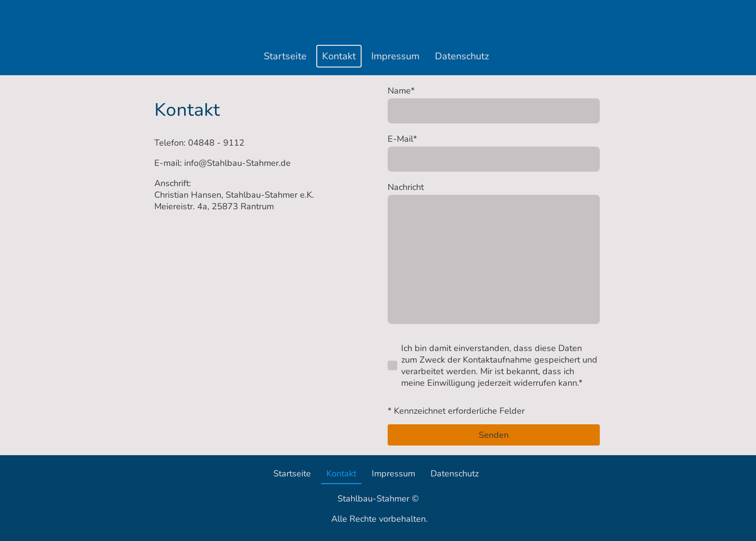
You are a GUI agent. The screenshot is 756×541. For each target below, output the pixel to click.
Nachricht (406, 187)
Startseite (285, 56)
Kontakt (339, 56)
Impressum (395, 56)
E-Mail (402, 139)
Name (401, 91)
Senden (494, 435)
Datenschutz (462, 56)
